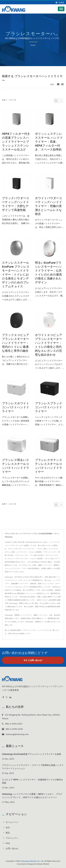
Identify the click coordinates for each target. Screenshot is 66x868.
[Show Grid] (58, 84)
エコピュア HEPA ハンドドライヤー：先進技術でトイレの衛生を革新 (33, 781)
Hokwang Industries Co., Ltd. (32, 861)
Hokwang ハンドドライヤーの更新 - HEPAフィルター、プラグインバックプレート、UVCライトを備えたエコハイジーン (32, 796)
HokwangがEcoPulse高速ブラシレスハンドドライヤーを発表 (32, 754)
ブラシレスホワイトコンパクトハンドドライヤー (16, 407)
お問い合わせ (13, 633)
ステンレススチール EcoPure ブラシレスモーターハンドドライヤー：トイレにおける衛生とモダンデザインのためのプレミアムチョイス (16, 275)
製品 (8, 833)
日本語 (61, 2)
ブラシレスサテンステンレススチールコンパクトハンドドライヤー (49, 466)
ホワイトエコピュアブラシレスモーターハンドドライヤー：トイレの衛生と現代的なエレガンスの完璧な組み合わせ (49, 345)
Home (33, 45)
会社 (8, 827)
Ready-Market (43, 864)
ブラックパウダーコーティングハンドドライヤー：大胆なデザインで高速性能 (16, 204)
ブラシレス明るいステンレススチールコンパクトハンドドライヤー (16, 466)
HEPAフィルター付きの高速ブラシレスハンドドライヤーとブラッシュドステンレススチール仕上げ (16, 142)
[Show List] (62, 84)
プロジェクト (12, 838)
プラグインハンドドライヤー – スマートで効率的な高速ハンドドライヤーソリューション (33, 767)
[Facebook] (3, 697)
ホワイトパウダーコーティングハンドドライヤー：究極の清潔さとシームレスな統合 (49, 206)
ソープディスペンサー (28, 630)
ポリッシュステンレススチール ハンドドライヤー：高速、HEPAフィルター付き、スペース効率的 (49, 142)
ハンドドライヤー (43, 630)
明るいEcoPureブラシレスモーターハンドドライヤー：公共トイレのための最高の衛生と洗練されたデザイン (48, 273)
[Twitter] (7, 697)
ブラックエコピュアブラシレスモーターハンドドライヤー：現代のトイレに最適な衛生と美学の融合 (16, 343)
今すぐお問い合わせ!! (33, 660)
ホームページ (12, 822)
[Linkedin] (10, 697)
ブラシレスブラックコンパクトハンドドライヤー (49, 407)
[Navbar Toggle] (61, 9)
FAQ (8, 843)
